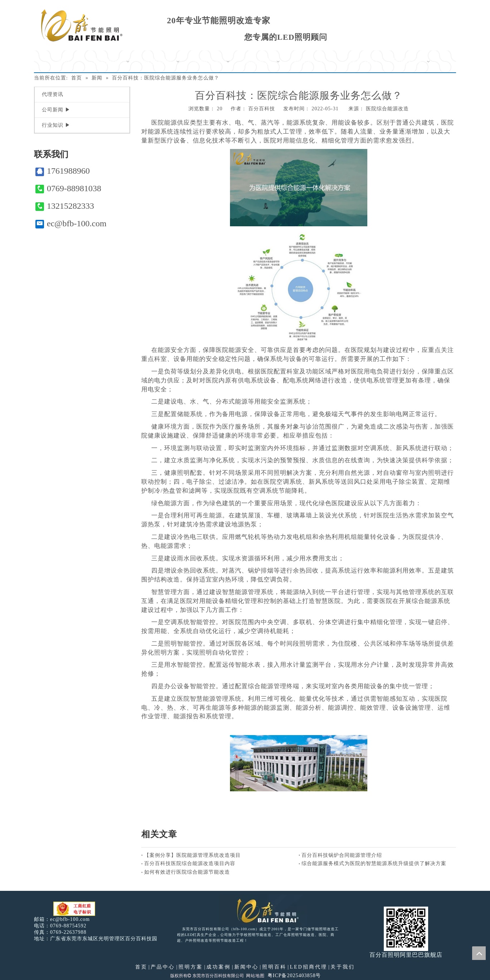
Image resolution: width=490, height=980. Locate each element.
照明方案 (191, 967)
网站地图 (255, 976)
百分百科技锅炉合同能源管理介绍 (342, 855)
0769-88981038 (68, 189)
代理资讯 (53, 94)
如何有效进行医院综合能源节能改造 (187, 872)
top (479, 953)
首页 (141, 967)
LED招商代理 (308, 967)
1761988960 (63, 171)
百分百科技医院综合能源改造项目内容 (190, 863)
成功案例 (219, 967)
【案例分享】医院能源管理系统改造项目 (192, 855)
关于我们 (343, 967)
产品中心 (163, 967)
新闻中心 (246, 967)
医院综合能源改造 (387, 109)
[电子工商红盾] (74, 909)
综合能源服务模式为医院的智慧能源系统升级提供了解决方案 (374, 863)
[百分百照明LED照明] (263, 910)
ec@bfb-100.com (71, 224)
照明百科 (274, 967)
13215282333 (65, 206)
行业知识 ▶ (56, 125)
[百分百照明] (82, 25)
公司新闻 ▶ (56, 110)
